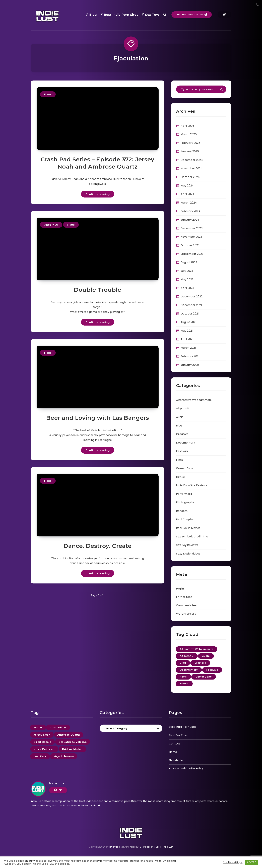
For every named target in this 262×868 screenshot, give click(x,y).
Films (48, 94)
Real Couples (185, 519)
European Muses (152, 847)
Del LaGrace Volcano (73, 742)
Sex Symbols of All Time (192, 537)
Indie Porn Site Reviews (192, 485)
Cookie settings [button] (233, 862)
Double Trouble (97, 290)
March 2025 (189, 134)
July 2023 (187, 271)
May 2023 (187, 279)
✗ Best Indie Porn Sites (119, 15)
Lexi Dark (40, 756)
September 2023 (192, 254)
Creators (182, 434)
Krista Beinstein (44, 749)
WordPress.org (186, 614)
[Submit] (222, 90)
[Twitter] (224, 14)
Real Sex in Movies (188, 528)
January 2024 (190, 220)
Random (182, 511)
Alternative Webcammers (194, 400)
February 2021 (190, 356)
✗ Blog (91, 15)
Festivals (182, 451)
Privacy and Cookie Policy (186, 768)
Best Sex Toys (178, 735)
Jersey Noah (42, 735)
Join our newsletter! (192, 14)
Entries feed (184, 597)
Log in (180, 589)
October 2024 (190, 177)
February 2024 (191, 211)
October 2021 (190, 314)
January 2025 (190, 151)
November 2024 (192, 168)
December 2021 (191, 305)
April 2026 (187, 126)
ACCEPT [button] (251, 862)
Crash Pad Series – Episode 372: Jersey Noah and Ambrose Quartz (98, 163)
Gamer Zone (185, 468)
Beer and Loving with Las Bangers (97, 418)
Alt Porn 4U (136, 847)
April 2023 (187, 288)
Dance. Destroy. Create (97, 546)
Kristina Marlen (72, 749)
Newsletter (176, 760)
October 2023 (190, 245)
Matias (38, 727)
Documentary (186, 443)
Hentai (181, 477)
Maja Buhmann (64, 756)
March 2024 (189, 203)
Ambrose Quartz (69, 735)
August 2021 (188, 322)
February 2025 (190, 143)
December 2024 (192, 160)
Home (173, 752)
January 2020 (190, 365)
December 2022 (192, 297)
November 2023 (191, 237)
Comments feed (187, 605)
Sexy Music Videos (188, 554)
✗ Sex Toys (151, 15)
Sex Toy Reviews (187, 545)
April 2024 (187, 194)
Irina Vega (115, 847)
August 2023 (189, 262)
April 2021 (187, 339)
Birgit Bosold (43, 742)
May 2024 (187, 186)
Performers (184, 494)
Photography (185, 502)
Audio (180, 417)
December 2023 (192, 228)
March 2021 (188, 348)
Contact (175, 744)
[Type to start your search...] (201, 89)
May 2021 (187, 331)
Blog (179, 426)
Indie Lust (57, 783)
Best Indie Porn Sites (183, 727)
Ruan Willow (58, 727)
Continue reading (98, 194)
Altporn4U (51, 225)
